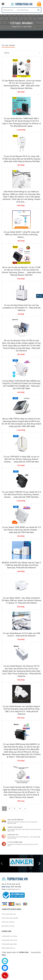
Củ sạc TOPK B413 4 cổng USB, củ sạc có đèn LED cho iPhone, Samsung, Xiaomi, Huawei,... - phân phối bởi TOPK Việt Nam (21, 459)
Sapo (4, 955)
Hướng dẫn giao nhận (9, 944)
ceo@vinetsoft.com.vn (13, 889)
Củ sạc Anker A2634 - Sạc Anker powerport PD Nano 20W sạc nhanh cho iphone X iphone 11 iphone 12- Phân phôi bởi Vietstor (21, 600)
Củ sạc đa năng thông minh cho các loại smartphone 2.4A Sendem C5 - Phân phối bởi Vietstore (21, 308)
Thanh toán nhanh (15, 827)
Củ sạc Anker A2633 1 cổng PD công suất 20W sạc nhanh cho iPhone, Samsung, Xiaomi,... (21, 235)
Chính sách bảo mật (9, 914)
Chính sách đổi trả (8, 922)
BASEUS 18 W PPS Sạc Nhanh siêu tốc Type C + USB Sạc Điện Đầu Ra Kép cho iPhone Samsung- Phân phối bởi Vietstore (21, 565)
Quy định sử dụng (8, 926)
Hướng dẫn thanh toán (10, 940)
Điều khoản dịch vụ (8, 948)
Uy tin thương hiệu (15, 842)
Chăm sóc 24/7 (13, 835)
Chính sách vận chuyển (10, 918)
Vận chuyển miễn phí (15, 820)
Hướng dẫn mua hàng (9, 936)
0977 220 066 (16, 887)
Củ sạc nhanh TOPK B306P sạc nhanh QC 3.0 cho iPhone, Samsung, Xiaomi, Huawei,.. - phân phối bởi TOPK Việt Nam (21, 530)
